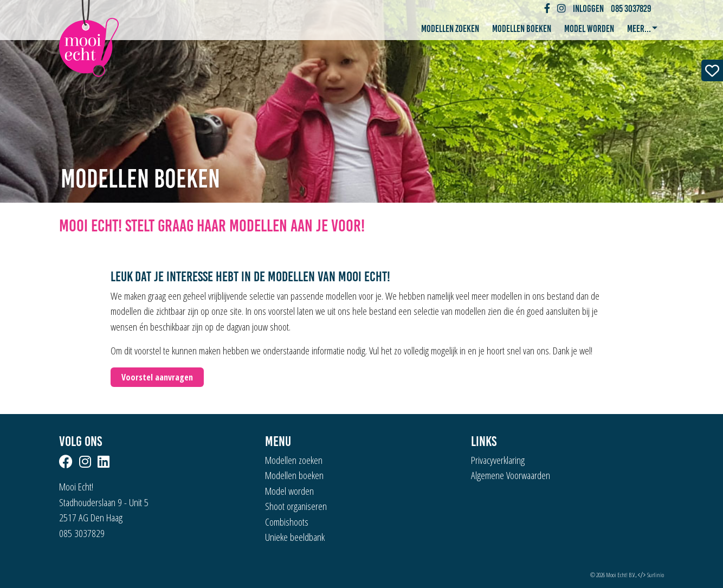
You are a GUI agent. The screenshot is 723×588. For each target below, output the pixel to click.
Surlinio (656, 575)
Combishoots (287, 522)
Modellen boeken (522, 29)
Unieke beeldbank (295, 537)
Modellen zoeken (450, 29)
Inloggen (588, 9)
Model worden (589, 29)
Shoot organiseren (296, 506)
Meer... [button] (640, 29)
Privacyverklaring (498, 460)
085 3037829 (631, 9)
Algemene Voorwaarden (511, 475)
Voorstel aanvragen (157, 377)
